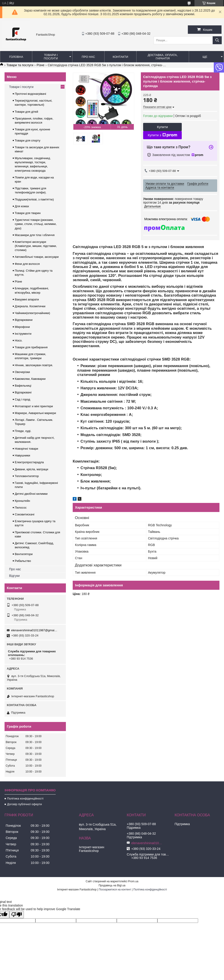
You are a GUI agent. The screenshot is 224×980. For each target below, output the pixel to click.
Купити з (162, 135)
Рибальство (23, 561)
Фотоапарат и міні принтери (34, 406)
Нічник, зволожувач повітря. (34, 365)
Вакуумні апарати (27, 299)
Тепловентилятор (27, 476)
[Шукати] (217, 40)
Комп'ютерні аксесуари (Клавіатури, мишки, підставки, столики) (36, 246)
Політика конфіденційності (25, 798)
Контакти (120, 57)
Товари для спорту (27, 140)
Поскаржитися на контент (115, 890)
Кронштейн (22, 501)
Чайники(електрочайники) (32, 313)
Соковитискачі (25, 514)
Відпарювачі (23, 392)
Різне (40, 65)
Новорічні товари (26, 449)
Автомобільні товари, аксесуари (37, 257)
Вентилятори (24, 554)
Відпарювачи (24, 320)
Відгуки (14, 576)
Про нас (88, 57)
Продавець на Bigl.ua (112, 885)
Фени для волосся (27, 264)
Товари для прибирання (31, 347)
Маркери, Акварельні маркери (35, 413)
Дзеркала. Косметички (30, 306)
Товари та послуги (20, 65)
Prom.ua (133, 881)
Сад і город (22, 399)
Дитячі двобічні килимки (31, 494)
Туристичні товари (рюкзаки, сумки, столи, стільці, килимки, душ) (36, 224)
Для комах (22, 206)
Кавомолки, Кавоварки (30, 379)
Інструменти (23, 334)
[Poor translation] (17, 915)
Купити (162, 127)
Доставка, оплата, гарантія (163, 57)
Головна (16, 57)
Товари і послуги (51, 57)
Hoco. (19, 340)
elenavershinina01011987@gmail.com (34, 630)
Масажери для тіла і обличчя (35, 235)
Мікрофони (22, 327)
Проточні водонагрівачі (30, 94)
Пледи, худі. (23, 431)
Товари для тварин (28, 213)
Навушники (22, 455)
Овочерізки (22, 372)
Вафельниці (23, 386)
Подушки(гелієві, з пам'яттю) (34, 199)
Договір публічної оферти (24, 804)
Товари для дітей (26, 112)
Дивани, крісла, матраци (31, 469)
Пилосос (21, 508)
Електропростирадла (29, 462)
